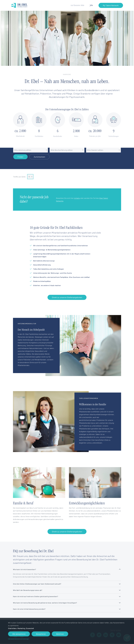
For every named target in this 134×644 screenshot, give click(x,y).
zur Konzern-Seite (77, 5)
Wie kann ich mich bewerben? (67, 569)
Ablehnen (60, 634)
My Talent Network (111, 5)
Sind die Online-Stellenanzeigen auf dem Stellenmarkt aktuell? (67, 584)
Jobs (91, 5)
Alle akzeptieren (19, 634)
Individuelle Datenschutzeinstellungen (19, 639)
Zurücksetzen (39, 157)
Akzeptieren (41, 634)
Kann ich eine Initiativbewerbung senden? (67, 609)
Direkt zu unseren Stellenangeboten (67, 297)
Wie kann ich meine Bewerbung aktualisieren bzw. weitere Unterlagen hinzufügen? (67, 603)
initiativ (77, 198)
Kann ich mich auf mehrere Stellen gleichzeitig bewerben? (67, 596)
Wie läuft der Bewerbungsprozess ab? (67, 590)
